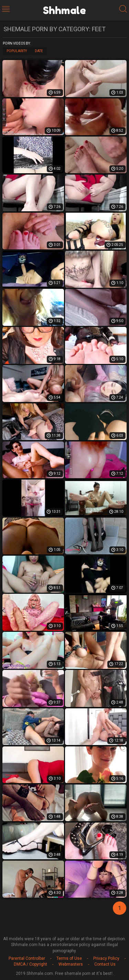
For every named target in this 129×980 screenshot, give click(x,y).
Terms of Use (69, 958)
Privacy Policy (106, 958)
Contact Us (105, 964)
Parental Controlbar (27, 958)
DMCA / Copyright (30, 964)
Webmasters (71, 964)
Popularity (17, 51)
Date (39, 51)
